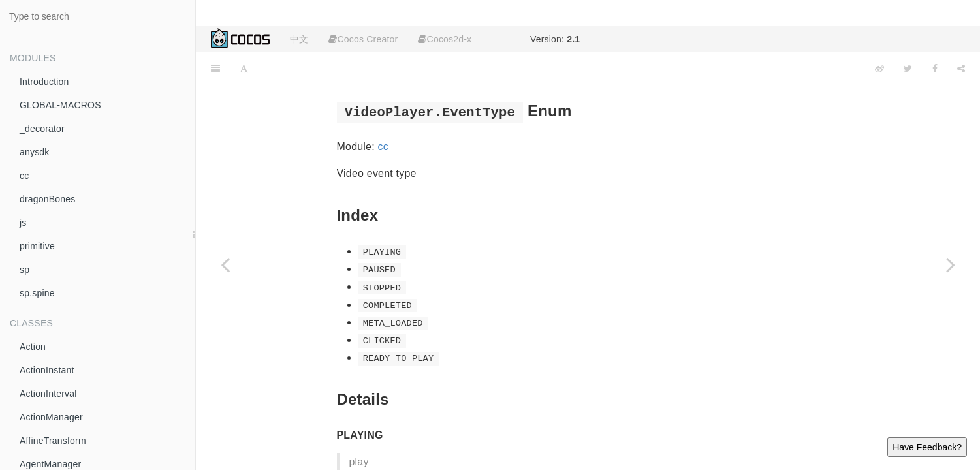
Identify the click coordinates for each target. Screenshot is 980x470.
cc (24, 176)
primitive (37, 246)
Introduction (44, 82)
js (23, 223)
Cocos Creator (363, 39)
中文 (299, 39)
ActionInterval (48, 394)
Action (33, 347)
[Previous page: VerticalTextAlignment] (225, 264)
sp (24, 270)
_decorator (42, 129)
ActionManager (51, 417)
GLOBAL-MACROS (60, 105)
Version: (555, 39)
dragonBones (48, 199)
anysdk (35, 152)
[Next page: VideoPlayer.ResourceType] (951, 264)
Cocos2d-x (445, 39)
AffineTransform (53, 441)
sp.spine (37, 293)
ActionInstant (47, 370)
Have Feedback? (927, 447)
